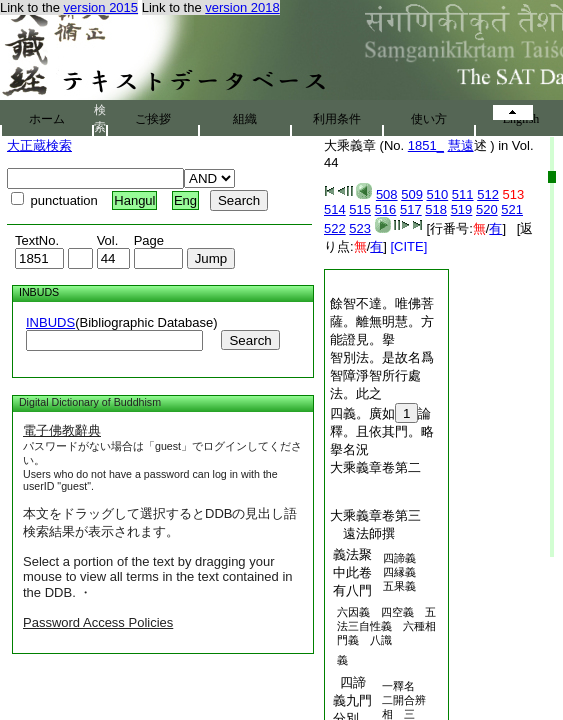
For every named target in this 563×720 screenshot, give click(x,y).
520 (487, 209)
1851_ (426, 145)
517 (411, 209)
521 (512, 209)
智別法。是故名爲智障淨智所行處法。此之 (382, 375)
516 (386, 209)
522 (335, 228)
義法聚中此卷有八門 (352, 572)
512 (488, 194)
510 (438, 194)
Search (250, 340)
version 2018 (242, 7)
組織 (245, 119)
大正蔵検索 (39, 145)
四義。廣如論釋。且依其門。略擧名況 (382, 431)
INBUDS (50, 322)
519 (462, 209)
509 (412, 194)
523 (360, 228)
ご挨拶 (153, 119)
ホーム (47, 119)
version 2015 (101, 7)
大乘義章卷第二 (375, 467)
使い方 (429, 119)
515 (360, 209)
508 (387, 194)
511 (463, 194)
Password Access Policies (98, 622)
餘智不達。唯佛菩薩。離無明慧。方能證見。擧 (382, 321)
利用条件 (337, 119)
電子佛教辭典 (62, 430)
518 (436, 209)
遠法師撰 (369, 533)
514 (335, 209)
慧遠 (461, 145)
